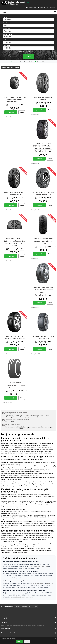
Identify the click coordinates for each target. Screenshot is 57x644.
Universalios (28, 523)
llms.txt (34, 625)
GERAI (20, 642)
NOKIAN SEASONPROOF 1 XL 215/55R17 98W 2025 (43, 193)
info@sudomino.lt (23, 420)
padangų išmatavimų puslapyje (14, 507)
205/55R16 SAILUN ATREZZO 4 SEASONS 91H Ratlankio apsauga (43, 290)
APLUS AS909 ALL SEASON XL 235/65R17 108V (15, 193)
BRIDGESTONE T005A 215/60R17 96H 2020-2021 (15, 337)
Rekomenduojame (10, 68)
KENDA (15, 511)
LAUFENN (27, 511)
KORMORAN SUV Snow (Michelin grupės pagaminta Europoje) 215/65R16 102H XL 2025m (15, 242)
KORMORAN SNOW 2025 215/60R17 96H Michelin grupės (43, 241)
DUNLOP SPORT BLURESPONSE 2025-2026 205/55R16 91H (15, 385)
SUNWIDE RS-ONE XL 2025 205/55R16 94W (43, 337)
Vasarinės (53, 521)
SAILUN (20, 511)
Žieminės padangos (24, 447)
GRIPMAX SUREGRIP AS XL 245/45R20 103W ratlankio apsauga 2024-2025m (43, 146)
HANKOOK (23, 515)
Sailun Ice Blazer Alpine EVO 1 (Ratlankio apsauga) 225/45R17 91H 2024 (15, 99)
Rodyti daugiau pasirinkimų (28, 52)
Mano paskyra (5, 629)
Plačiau (27, 642)
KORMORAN (15, 515)
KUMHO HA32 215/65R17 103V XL (43, 98)
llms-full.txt (41, 625)
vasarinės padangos (37, 447)
